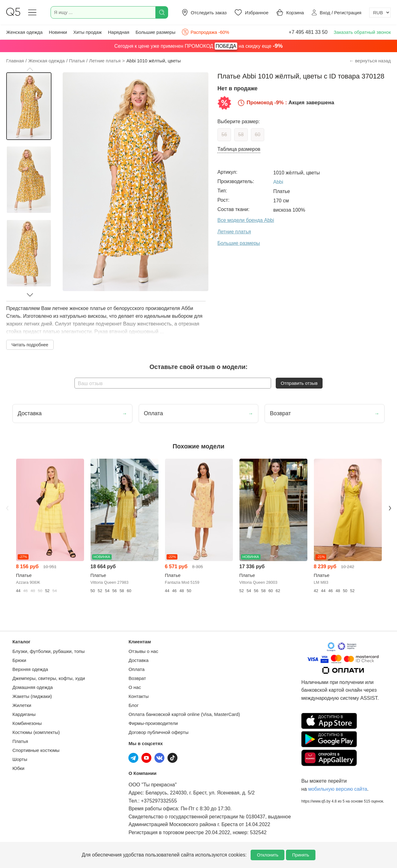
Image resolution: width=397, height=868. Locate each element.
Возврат (137, 678)
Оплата (136, 669)
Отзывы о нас (143, 651)
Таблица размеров (239, 149)
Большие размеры (156, 32)
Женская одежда (24, 32)
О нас (135, 687)
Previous (7, 508)
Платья (20, 741)
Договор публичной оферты (158, 732)
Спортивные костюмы (36, 750)
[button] (30, 69)
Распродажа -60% (205, 32)
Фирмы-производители (153, 723)
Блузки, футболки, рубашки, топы (49, 651)
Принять (301, 855)
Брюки (19, 660)
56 (224, 135)
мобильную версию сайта (338, 789)
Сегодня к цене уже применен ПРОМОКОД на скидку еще (199, 46)
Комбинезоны (27, 723)
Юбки (18, 768)
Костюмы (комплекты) (36, 732)
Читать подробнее (30, 345)
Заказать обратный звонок (362, 32)
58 (241, 135)
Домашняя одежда (33, 687)
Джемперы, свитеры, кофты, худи (49, 678)
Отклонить (268, 855)
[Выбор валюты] (380, 13)
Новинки (58, 32)
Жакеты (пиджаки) (32, 696)
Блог (133, 705)
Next (390, 508)
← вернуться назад (370, 61)
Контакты (138, 696)
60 (258, 135)
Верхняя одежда (30, 669)
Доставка (138, 660)
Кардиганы (24, 714)
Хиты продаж (87, 32)
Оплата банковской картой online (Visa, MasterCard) (184, 714)
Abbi (278, 182)
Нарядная (119, 32)
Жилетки (22, 705)
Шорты (20, 759)
